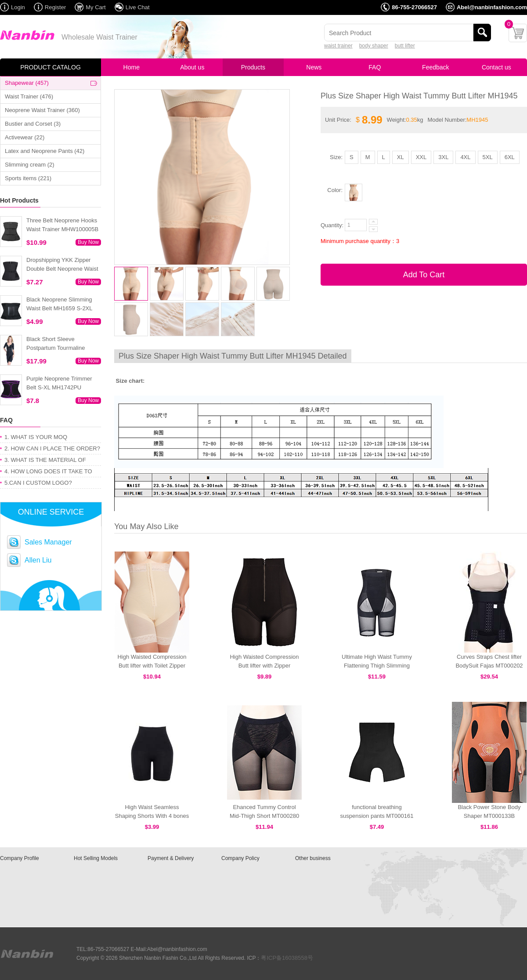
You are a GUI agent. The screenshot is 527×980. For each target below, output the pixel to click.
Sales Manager (48, 542)
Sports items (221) (28, 178)
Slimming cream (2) (30, 165)
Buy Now (88, 242)
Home (132, 67)
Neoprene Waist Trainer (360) (42, 110)
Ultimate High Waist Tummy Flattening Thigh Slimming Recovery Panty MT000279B (377, 666)
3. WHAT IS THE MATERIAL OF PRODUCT (45, 461)
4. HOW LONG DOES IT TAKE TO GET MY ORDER (48, 473)
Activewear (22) (25, 137)
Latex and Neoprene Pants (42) (45, 151)
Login (18, 7)
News (314, 67)
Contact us (496, 67)
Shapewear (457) (27, 83)
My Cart (96, 7)
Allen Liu (38, 560)
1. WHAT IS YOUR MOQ (36, 437)
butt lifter (405, 46)
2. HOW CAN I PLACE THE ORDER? (52, 448)
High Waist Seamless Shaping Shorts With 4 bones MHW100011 (152, 816)
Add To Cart (424, 275)
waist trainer (338, 46)
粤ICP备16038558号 (287, 958)
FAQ (375, 67)
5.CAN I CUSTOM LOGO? (38, 483)
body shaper (374, 46)
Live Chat (138, 7)
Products (253, 67)
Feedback (435, 67)
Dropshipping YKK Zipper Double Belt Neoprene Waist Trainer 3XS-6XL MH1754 (62, 269)
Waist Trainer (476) (29, 96)
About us (192, 67)
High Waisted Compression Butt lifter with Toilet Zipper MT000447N (152, 666)
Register (55, 7)
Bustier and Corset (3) (33, 124)
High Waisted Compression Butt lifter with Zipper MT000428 (264, 666)
